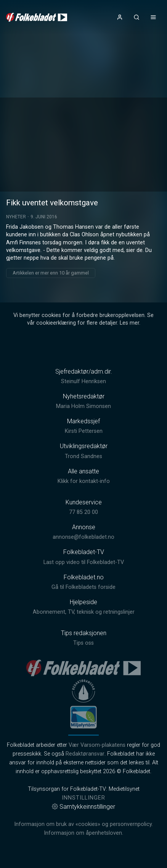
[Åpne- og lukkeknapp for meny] (153, 17)
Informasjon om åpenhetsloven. (83, 833)
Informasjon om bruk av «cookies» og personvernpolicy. (83, 824)
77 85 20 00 (83, 512)
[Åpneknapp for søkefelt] (136, 17)
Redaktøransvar (85, 754)
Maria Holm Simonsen (83, 406)
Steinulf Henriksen (83, 381)
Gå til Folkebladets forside (83, 587)
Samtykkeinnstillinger (83, 807)
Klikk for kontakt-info (84, 481)
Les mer (129, 323)
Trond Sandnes (83, 456)
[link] (37, 17)
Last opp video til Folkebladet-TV (84, 562)
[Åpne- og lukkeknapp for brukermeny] (120, 17)
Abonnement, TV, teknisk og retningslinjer (84, 612)
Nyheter (16, 217)
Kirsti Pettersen (84, 431)
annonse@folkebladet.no (83, 537)
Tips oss (83, 643)
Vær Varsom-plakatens (97, 745)
